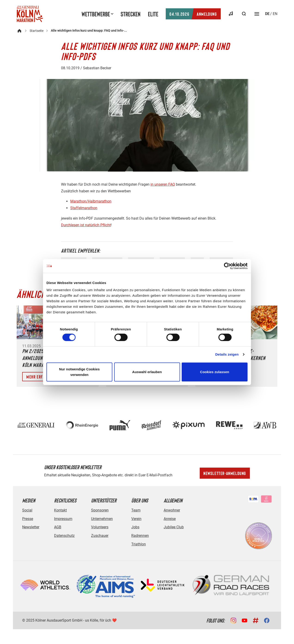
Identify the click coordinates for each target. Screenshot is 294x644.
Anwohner (172, 510)
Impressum (63, 519)
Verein (136, 519)
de (267, 14)
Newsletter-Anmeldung (225, 473)
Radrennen (140, 536)
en (275, 14)
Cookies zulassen (215, 372)
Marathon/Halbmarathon (91, 201)
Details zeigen (227, 354)
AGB (58, 527)
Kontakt (60, 510)
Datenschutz (64, 536)
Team (136, 510)
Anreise (170, 519)
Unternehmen (102, 519)
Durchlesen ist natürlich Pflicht (86, 225)
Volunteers (100, 527)
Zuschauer (100, 536)
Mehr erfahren (40, 377)
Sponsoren (100, 510)
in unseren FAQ (163, 184)
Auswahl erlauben (147, 372)
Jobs (135, 527)
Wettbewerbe (96, 14)
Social (27, 510)
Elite (153, 14)
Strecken (131, 14)
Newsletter (31, 527)
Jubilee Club (174, 527)
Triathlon (139, 544)
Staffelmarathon (84, 208)
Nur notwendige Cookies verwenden (80, 372)
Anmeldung (193, 14)
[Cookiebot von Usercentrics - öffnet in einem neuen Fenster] (227, 266)
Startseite (37, 31)
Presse (28, 519)
